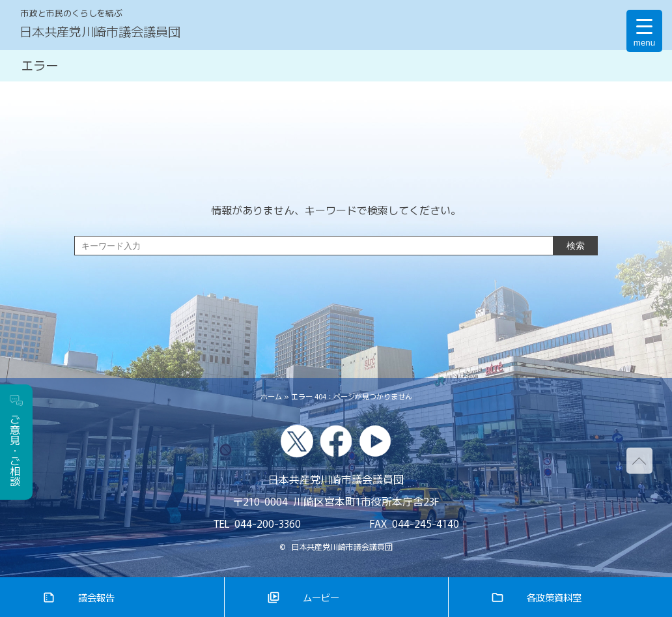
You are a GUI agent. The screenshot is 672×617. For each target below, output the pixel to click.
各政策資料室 (554, 597)
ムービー (321, 597)
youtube (375, 441)
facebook (336, 441)
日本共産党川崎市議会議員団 (100, 31)
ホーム (271, 396)
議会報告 (96, 597)
